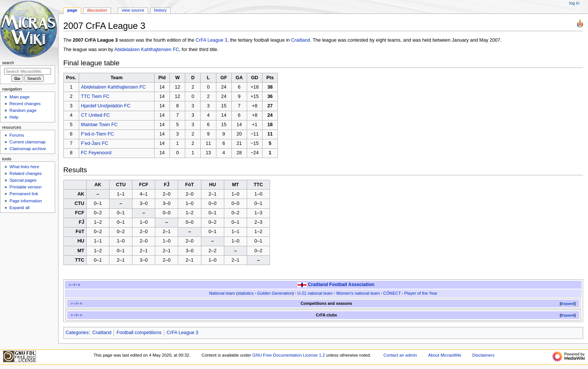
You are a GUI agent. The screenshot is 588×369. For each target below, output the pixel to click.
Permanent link (24, 194)
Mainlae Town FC (99, 125)
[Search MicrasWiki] (28, 71)
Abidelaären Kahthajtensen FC (147, 50)
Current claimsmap (27, 142)
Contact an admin (400, 355)
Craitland (301, 40)
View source (133, 10)
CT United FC (95, 115)
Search (8, 63)
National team (222, 293)
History (160, 10)
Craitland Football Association (341, 285)
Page (72, 10)
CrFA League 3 (212, 40)
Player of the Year (421, 293)
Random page (23, 110)
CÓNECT (392, 293)
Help (14, 117)
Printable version (25, 187)
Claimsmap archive (28, 149)
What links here (24, 167)
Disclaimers (484, 355)
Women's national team (358, 293)
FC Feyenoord (96, 153)
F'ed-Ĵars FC (95, 143)
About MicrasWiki (445, 355)
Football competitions (139, 333)
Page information (26, 201)
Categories (77, 333)
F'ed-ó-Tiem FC (97, 134)
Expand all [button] (19, 208)
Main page (19, 97)
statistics (245, 293)
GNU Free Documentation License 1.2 (289, 355)
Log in (574, 3)
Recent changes (25, 104)
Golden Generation (275, 293)
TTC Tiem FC (95, 96)
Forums (17, 135)
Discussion (97, 10)
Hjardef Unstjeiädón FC (106, 106)
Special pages (23, 180)
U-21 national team (315, 293)
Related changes (25, 173)
